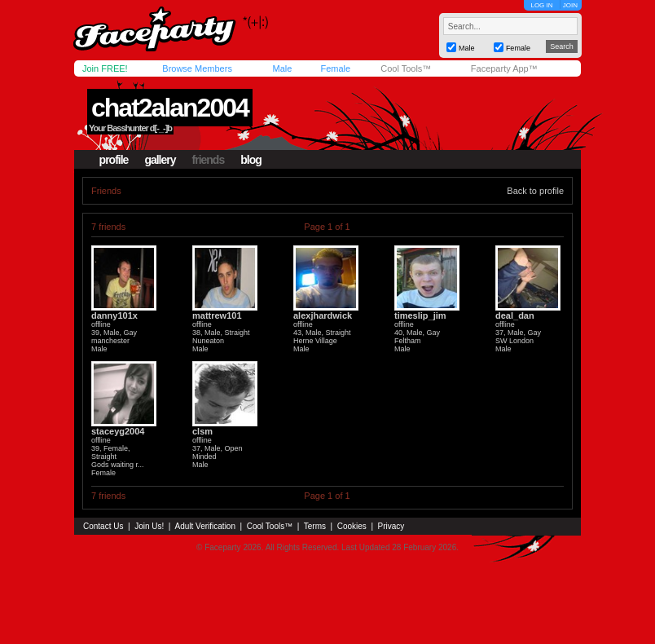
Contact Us (103, 526)
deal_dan (515, 315)
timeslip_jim (420, 315)
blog (251, 160)
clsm (202, 431)
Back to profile (535, 191)
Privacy (391, 526)
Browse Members (197, 68)
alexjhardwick (323, 315)
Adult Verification (205, 526)
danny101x (114, 315)
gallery (160, 160)
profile (114, 160)
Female (335, 68)
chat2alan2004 (170, 108)
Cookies (352, 526)
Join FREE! (105, 68)
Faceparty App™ (504, 68)
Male (282, 68)
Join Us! (149, 526)
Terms (315, 526)
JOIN (570, 5)
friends (209, 160)
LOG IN (541, 5)
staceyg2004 (118, 431)
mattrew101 (217, 315)
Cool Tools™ (406, 68)
